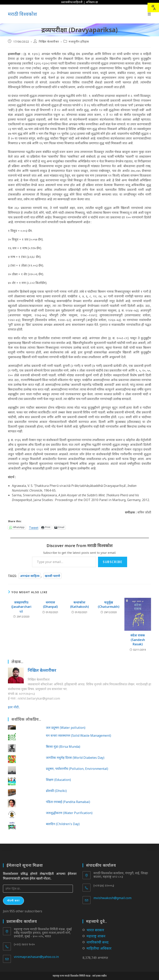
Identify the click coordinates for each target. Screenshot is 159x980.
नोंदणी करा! (13, 901)
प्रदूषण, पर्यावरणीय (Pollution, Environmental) (77, 769)
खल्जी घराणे (52, 576)
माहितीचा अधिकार (99, 948)
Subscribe (112, 562)
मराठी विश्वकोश (22, 14)
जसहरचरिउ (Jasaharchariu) (21, 607)
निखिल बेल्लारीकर (49, 42)
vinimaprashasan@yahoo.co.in (36, 957)
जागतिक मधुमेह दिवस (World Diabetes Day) (75, 758)
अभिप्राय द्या (92, 2)
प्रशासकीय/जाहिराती (72, 2)
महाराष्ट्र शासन (96, 936)
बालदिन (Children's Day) (63, 824)
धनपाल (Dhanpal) (50, 604)
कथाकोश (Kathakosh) (79, 604)
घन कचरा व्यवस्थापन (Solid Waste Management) (79, 735)
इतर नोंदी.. (14, 707)
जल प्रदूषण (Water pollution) (66, 728)
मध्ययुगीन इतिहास (79, 42)
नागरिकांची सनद (98, 942)
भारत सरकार (95, 930)
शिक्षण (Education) (58, 780)
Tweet (34, 527)
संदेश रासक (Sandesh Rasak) (138, 640)
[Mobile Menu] (149, 14)
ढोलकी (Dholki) (56, 791)
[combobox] (153, 7)
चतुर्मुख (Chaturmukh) (109, 604)
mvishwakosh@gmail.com (112, 898)
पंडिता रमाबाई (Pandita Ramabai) (68, 802)
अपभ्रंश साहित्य (30, 576)
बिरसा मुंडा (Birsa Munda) (63, 747)
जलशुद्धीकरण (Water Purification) (69, 813)
